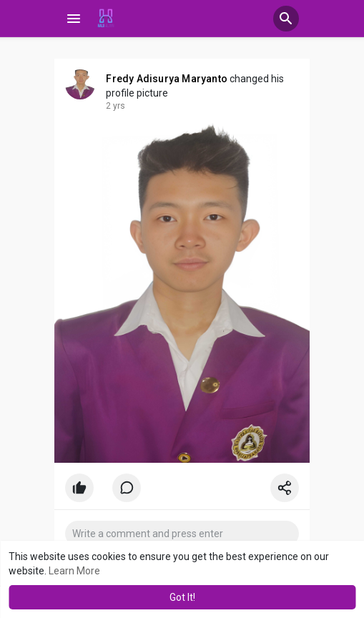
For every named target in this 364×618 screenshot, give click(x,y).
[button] (286, 19)
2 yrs (115, 106)
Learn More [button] (74, 571)
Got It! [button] (182, 597)
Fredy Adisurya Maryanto (167, 79)
